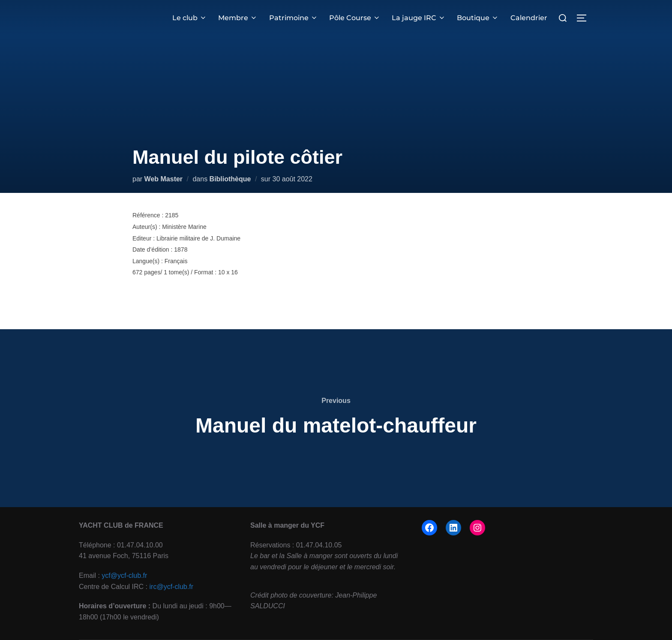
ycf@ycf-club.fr (124, 575)
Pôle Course (355, 18)
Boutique (478, 18)
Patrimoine (294, 18)
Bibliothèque (230, 179)
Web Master (164, 179)
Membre (238, 18)
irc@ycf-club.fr (171, 587)
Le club (190, 18)
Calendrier (529, 18)
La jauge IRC (419, 18)
